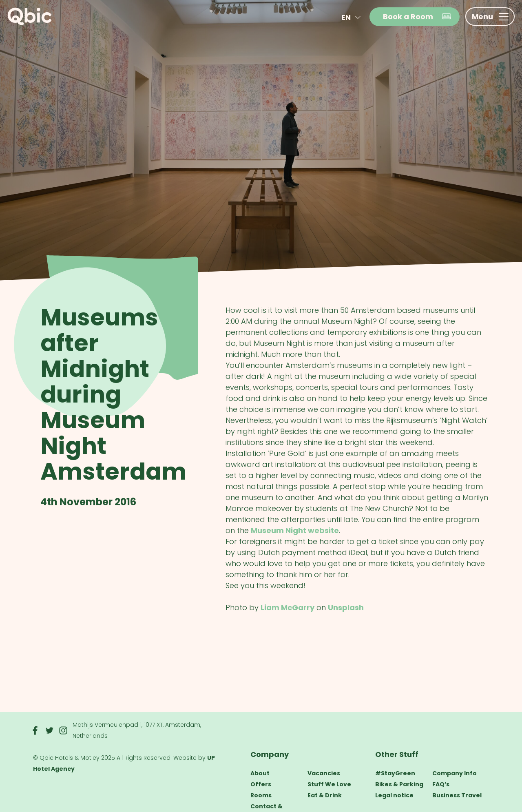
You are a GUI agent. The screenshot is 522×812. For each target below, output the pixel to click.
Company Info (455, 773)
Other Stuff (397, 754)
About (260, 773)
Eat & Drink (325, 795)
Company (270, 754)
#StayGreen (395, 773)
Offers (261, 784)
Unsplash (346, 607)
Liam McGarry (288, 607)
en (353, 17)
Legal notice (394, 795)
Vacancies (324, 773)
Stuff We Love (329, 784)
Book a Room (417, 17)
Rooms (261, 795)
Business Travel (457, 795)
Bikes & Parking (399, 784)
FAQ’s (441, 784)
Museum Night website (295, 530)
